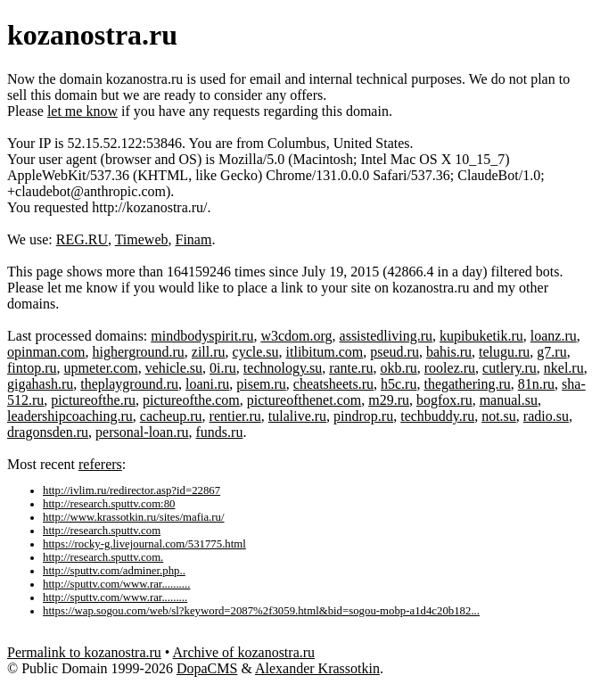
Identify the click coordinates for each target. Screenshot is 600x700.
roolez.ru (450, 368)
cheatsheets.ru (333, 384)
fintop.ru (32, 368)
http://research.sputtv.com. (103, 557)
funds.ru (220, 432)
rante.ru (351, 368)
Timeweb (142, 239)
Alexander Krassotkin (317, 668)
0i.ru (223, 368)
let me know (82, 111)
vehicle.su (174, 368)
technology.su (283, 368)
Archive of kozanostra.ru (244, 652)
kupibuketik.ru (481, 336)
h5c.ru (399, 384)
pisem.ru (261, 384)
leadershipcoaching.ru (70, 416)
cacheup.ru (171, 416)
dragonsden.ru (48, 432)
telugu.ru (504, 352)
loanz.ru (554, 336)
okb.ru (398, 368)
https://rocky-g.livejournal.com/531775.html (144, 544)
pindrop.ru (363, 416)
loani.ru (207, 384)
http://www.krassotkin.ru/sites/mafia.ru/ (134, 517)
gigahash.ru (40, 384)
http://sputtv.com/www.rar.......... (116, 584)
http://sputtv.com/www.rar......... (115, 597)
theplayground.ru (129, 384)
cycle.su (256, 352)
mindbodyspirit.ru (202, 336)
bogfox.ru (444, 400)
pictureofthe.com (191, 400)
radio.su (546, 416)
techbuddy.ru (437, 416)
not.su (499, 416)
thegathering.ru (467, 384)
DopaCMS (207, 668)
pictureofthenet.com (304, 400)
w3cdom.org (296, 336)
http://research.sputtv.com (102, 531)
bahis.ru (449, 352)
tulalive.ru (297, 416)
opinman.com (46, 352)
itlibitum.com (325, 352)
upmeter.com (101, 368)
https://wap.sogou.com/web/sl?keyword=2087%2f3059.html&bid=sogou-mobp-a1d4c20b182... (261, 611)
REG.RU (82, 239)
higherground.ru (139, 352)
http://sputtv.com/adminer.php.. (114, 571)
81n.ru (536, 384)
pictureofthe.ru (93, 400)
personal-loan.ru (142, 432)
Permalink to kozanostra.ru (84, 652)
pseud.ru (395, 352)
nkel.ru (564, 368)
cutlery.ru (510, 368)
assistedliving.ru (386, 336)
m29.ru (389, 400)
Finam (194, 239)
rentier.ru (235, 416)
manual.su (509, 400)
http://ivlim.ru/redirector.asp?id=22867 (132, 490)
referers (100, 464)
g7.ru (551, 352)
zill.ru (209, 352)
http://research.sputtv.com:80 (109, 504)
